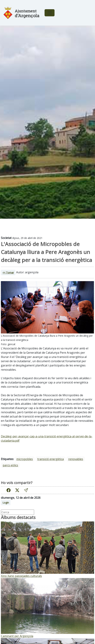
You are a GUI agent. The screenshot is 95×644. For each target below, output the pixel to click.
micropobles (25, 459)
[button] (26, 490)
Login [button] (6, 503)
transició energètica (51, 459)
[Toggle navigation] (50, 13)
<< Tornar (8, 273)
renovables (76, 459)
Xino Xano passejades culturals (21, 576)
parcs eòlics (10, 465)
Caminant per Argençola (17, 636)
